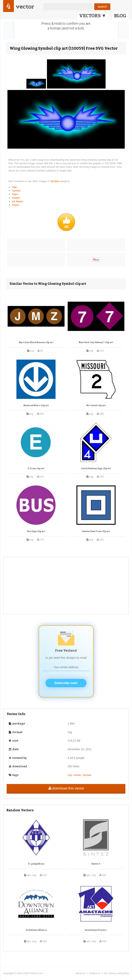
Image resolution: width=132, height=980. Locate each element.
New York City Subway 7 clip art (96, 342)
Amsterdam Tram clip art (96, 531)
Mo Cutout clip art (96, 405)
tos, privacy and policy (116, 973)
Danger (16, 198)
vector (25, 7)
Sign (14, 187)
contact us (95, 973)
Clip (70, 775)
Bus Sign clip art (36, 531)
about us (80, 973)
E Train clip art (36, 468)
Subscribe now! (66, 683)
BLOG (120, 16)
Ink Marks (17, 201)
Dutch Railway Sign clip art (96, 468)
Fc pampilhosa (36, 864)
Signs (15, 194)
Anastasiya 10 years (96, 930)
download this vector (66, 788)
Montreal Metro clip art (36, 405)
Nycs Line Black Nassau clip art (36, 342)
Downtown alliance (36, 930)
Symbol (55, 181)
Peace (16, 205)
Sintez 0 (96, 864)
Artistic (77, 775)
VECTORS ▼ (93, 16)
